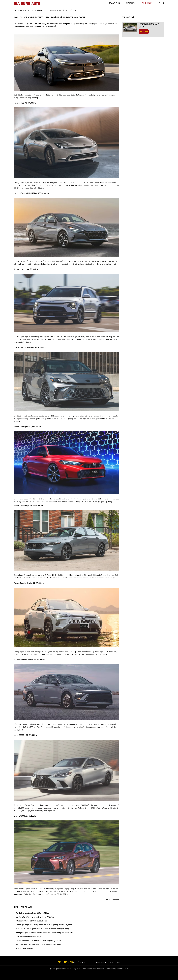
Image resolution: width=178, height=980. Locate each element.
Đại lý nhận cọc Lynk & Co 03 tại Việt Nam (32, 913)
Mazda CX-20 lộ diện (24, 948)
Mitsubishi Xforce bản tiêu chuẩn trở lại (31, 921)
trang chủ (114, 3)
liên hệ (161, 3)
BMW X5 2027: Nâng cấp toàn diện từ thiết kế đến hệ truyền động (42, 929)
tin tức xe (146, 3)
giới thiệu (131, 3)
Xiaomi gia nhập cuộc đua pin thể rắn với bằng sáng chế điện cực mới (44, 925)
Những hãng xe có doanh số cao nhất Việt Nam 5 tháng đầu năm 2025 (44, 933)
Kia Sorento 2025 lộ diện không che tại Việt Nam (35, 917)
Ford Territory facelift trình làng (28, 937)
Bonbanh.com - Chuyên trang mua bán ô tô (110, 969)
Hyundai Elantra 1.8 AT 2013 (150, 25)
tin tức (28, 10)
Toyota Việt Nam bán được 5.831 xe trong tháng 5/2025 (38, 941)
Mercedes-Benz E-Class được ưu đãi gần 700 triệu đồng (38, 944)
